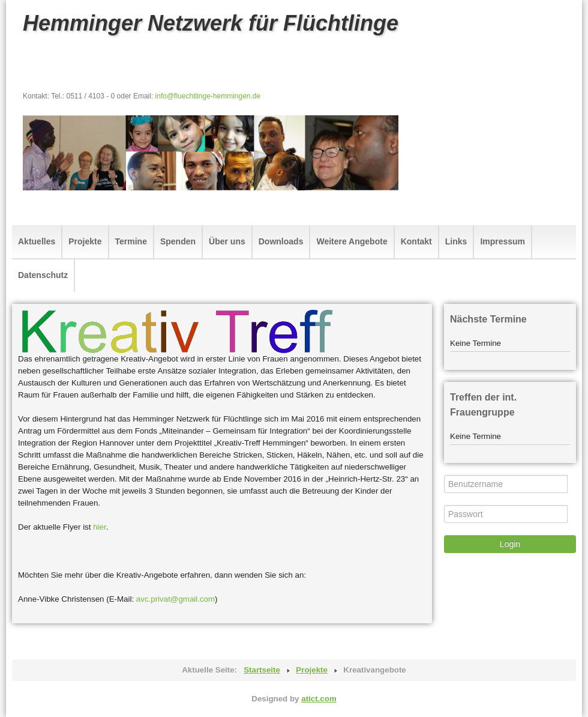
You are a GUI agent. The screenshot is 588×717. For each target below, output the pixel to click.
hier (100, 527)
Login (510, 544)
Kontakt (416, 241)
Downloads (281, 241)
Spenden (178, 241)
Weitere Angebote (352, 241)
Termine (131, 241)
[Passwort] (506, 514)
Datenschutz (43, 275)
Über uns (227, 241)
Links (456, 241)
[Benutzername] (506, 484)
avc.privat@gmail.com (175, 599)
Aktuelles (37, 241)
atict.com (319, 699)
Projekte (85, 241)
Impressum (502, 241)
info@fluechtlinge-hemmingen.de (208, 96)
